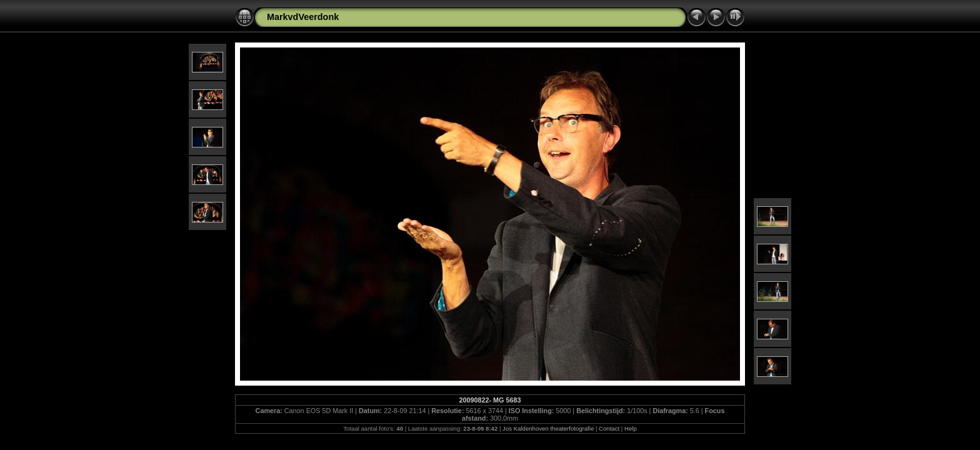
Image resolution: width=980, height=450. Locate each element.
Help (631, 428)
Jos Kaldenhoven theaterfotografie (548, 428)
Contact (609, 428)
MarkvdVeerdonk (303, 17)
